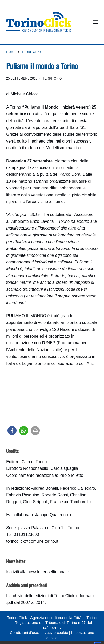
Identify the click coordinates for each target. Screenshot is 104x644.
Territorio (52, 78)
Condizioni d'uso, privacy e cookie (39, 633)
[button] (12, 431)
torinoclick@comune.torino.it (32, 541)
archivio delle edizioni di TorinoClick (42, 596)
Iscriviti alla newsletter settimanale (37, 572)
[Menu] (95, 22)
